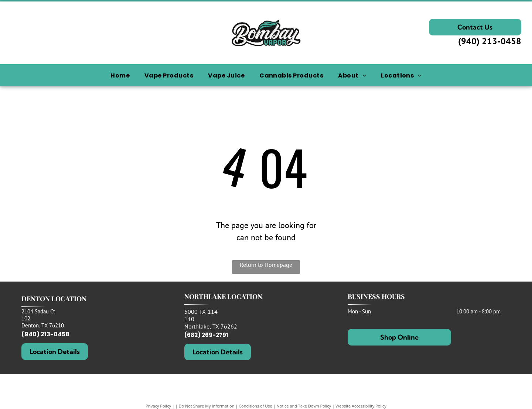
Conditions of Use (255, 406)
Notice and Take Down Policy (304, 406)
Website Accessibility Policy (361, 406)
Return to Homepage (266, 265)
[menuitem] (120, 75)
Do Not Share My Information (207, 406)
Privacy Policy (158, 406)
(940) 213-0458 (490, 41)
